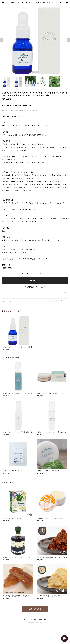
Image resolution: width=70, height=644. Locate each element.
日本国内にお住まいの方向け (35, 287)
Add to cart (35, 281)
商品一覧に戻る (35, 609)
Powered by (35, 623)
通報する (65, 293)
